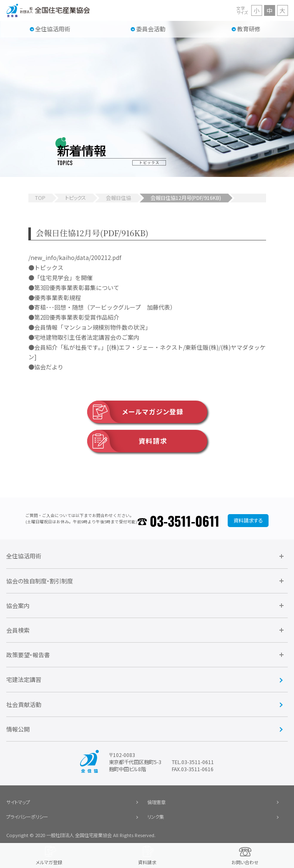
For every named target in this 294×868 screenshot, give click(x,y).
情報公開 (18, 729)
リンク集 (156, 817)
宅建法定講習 (24, 679)
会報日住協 (118, 198)
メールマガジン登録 (135, 412)
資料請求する (248, 520)
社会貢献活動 (24, 704)
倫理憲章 (156, 802)
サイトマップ (18, 802)
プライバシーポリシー (27, 817)
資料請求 (127, 441)
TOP (40, 198)
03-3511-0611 (185, 521)
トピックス (75, 198)
